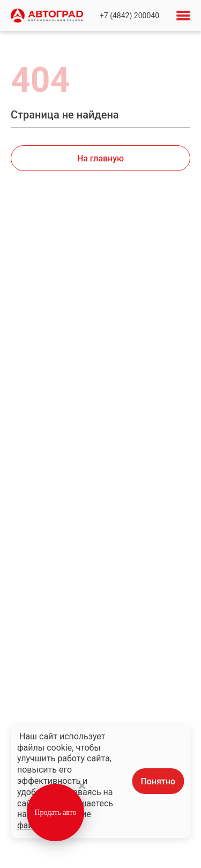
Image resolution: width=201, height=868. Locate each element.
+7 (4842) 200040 (129, 16)
